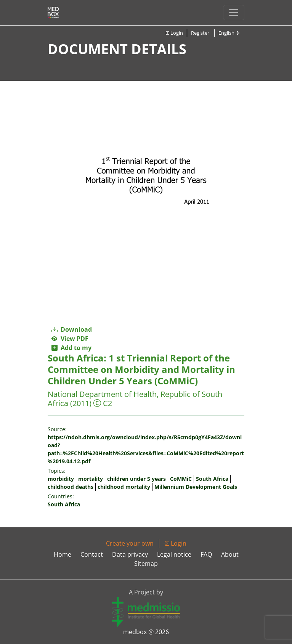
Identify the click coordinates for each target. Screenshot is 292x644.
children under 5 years (136, 479)
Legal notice (174, 554)
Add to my (71, 348)
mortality (91, 479)
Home (63, 554)
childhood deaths (71, 487)
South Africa (212, 479)
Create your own (130, 543)
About (230, 554)
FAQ (206, 554)
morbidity (61, 479)
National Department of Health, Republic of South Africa (135, 399)
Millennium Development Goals (196, 487)
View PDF (70, 339)
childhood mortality (124, 487)
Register (200, 33)
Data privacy (130, 554)
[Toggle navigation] (234, 13)
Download (72, 329)
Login (174, 33)
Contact (92, 554)
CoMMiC (181, 479)
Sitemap (146, 564)
